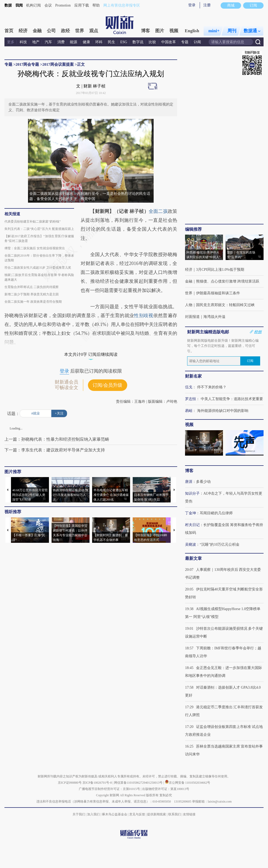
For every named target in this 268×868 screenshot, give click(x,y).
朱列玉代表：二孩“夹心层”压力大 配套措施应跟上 (39, 229)
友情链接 (189, 814)
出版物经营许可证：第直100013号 (166, 789)
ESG (124, 42)
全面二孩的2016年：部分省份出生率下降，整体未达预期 (39, 258)
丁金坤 (191, 513)
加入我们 (93, 814)
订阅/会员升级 (107, 385)
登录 (192, 5)
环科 (99, 42)
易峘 (189, 411)
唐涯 (189, 482)
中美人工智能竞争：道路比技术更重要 (232, 399)
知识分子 (192, 493)
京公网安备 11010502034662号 (188, 783)
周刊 (232, 31)
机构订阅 (33, 5)
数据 (8, 5)
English (192, 31)
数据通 (252, 31)
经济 (23, 31)
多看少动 (203, 482)
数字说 (138, 42)
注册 (207, 5)
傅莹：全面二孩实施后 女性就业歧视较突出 (35, 248)
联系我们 (175, 814)
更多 (11, 42)
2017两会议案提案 (58, 64)
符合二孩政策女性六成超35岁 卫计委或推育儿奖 (38, 268)
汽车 (48, 42)
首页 (9, 31)
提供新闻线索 (157, 814)
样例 (258, 332)
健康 (86, 42)
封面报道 (192, 317)
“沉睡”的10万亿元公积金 (220, 544)
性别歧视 (144, 316)
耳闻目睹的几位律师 (216, 513)
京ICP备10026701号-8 (98, 783)
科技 (23, 42)
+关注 (59, 413)
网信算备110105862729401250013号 (139, 783)
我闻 (19, 5)
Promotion (63, 5)
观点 (94, 31)
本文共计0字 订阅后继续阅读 (91, 354)
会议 (48, 5)
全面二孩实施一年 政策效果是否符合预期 (33, 302)
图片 (160, 31)
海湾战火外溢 (214, 317)
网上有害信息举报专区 (122, 5)
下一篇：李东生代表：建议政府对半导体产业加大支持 (55, 450)
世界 (80, 31)
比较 (152, 42)
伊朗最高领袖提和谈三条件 (218, 293)
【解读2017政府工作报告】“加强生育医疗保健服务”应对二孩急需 (39, 239)
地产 (36, 42)
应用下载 (82, 5)
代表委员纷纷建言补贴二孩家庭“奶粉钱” (33, 222)
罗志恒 (191, 399)
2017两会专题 (27, 64)
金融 (37, 31)
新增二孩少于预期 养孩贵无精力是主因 (32, 294)
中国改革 (169, 42)
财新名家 (193, 376)
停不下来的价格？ (212, 387)
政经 (65, 31)
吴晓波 (191, 544)
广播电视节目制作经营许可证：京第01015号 (109, 789)
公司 (51, 31)
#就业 (36, 413)
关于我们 (79, 814)
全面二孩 (158, 211)
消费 (61, 42)
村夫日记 (192, 525)
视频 (174, 31)
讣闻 (197, 42)
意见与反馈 (137, 814)
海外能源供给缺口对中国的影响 (223, 411)
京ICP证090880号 (70, 783)
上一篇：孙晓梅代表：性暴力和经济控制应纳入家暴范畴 (57, 439)
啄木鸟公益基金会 (115, 814)
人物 (189, 305)
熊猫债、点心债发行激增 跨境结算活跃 (228, 281)
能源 (74, 42)
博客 (146, 31)
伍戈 (189, 387)
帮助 (96, 5)
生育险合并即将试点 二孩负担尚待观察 (32, 287)
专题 (185, 42)
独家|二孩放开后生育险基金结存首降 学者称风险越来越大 (39, 277)
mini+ (214, 31)
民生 (111, 42)
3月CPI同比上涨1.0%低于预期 (220, 270)
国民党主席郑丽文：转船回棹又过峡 (225, 305)
